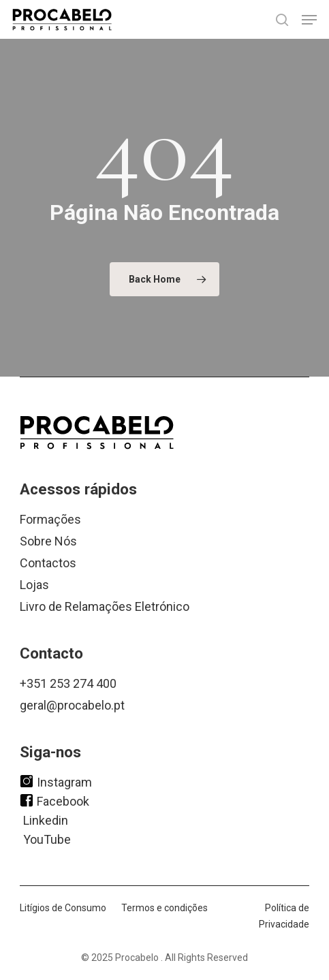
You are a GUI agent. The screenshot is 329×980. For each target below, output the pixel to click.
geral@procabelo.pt (72, 705)
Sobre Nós (48, 541)
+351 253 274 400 (68, 683)
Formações (50, 519)
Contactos (48, 563)
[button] (309, 20)
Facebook (54, 800)
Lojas (34, 585)
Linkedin (46, 820)
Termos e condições (164, 908)
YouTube (47, 839)
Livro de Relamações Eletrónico (105, 606)
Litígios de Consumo (63, 908)
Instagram (56, 781)
